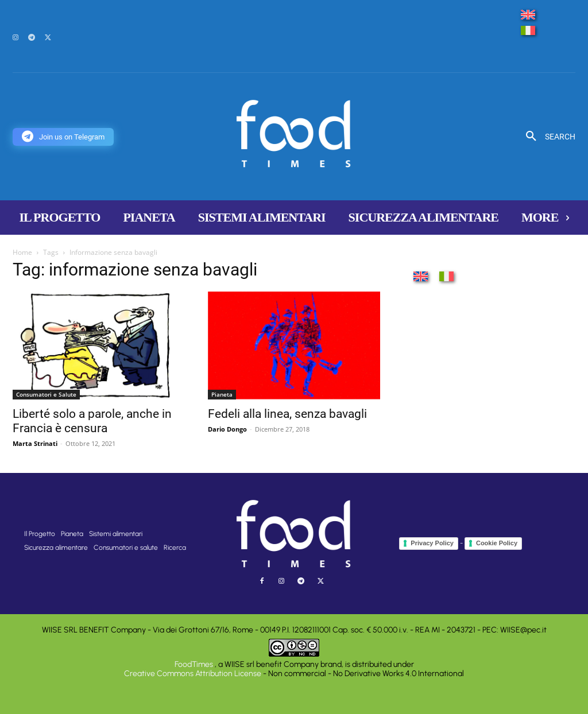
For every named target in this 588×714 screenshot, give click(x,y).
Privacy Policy (432, 543)
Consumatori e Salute (46, 394)
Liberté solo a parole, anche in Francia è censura (92, 421)
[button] (546, 137)
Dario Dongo (227, 429)
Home (22, 252)
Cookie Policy (497, 543)
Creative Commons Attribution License (193, 674)
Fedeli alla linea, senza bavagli (287, 414)
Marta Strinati (35, 443)
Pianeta (222, 394)
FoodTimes (195, 664)
